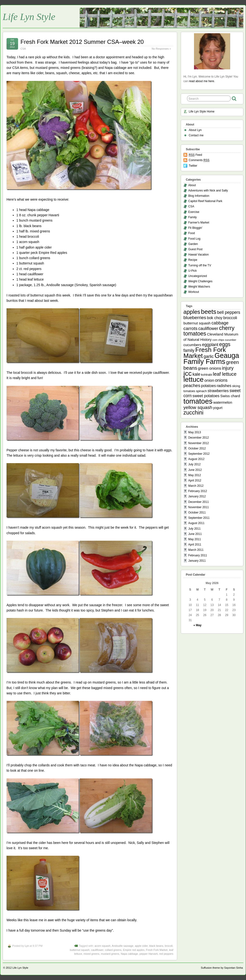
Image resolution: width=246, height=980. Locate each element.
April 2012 (195, 480)
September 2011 (199, 518)
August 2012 (196, 459)
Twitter (193, 166)
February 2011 (198, 555)
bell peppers (229, 312)
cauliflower (97, 950)
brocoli (169, 946)
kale (196, 374)
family (189, 350)
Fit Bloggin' (195, 228)
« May (197, 625)
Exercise (194, 212)
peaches (192, 385)
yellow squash (198, 407)
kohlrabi (207, 375)
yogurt (218, 408)
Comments (199, 160)
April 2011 (195, 545)
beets (209, 312)
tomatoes (198, 401)
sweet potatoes (206, 396)
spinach (201, 391)
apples (192, 312)
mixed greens (91, 954)
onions (221, 380)
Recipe (193, 260)
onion (209, 380)
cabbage (220, 323)
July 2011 (194, 529)
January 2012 (197, 496)
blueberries (195, 318)
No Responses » (161, 49)
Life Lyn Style (29, 17)
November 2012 (198, 443)
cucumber (230, 340)
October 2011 (197, 513)
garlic (209, 356)
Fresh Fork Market (157, 950)
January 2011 (197, 561)
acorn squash (103, 946)
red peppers (166, 954)
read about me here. (202, 81)
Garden (193, 244)
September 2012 (199, 454)
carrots (190, 328)
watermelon (223, 402)
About (192, 185)
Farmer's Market (199, 223)
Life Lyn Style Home (202, 112)
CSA (23, 49)
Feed (195, 155)
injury (228, 368)
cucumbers (192, 345)
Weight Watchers (199, 287)
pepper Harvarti (149, 954)
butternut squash (80, 950)
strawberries (218, 391)
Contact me (196, 135)
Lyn (27, 946)
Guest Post (195, 249)
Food (191, 233)
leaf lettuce (225, 374)
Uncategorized (197, 276)
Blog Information (199, 196)
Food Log (194, 239)
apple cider (141, 946)
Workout (194, 292)
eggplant (210, 345)
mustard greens (110, 954)
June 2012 (195, 470)
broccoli (230, 318)
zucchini (193, 413)
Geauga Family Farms (211, 358)
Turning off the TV (200, 265)
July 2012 (194, 464)
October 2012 (197, 448)
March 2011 (196, 550)
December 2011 (198, 502)
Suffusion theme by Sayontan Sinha (222, 968)
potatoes (208, 386)
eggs (225, 344)
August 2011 (196, 523)
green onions (209, 368)
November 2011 (198, 507)
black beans (156, 946)
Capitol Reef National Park (205, 201)
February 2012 (198, 491)
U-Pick (192, 271)
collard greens (113, 950)
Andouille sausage (123, 946)
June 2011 (195, 534)
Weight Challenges (200, 281)
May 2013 (195, 432)
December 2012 (198, 438)
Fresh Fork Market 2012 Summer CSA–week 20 (82, 42)
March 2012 (196, 486)
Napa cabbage (129, 954)
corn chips (218, 340)
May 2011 (195, 539)
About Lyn (195, 130)
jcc (188, 373)
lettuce (194, 379)
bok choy (215, 318)
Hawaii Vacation (198, 255)
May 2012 (195, 475)
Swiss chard (230, 396)
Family (192, 217)
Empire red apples (134, 950)
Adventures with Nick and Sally (208, 191)
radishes (224, 386)
